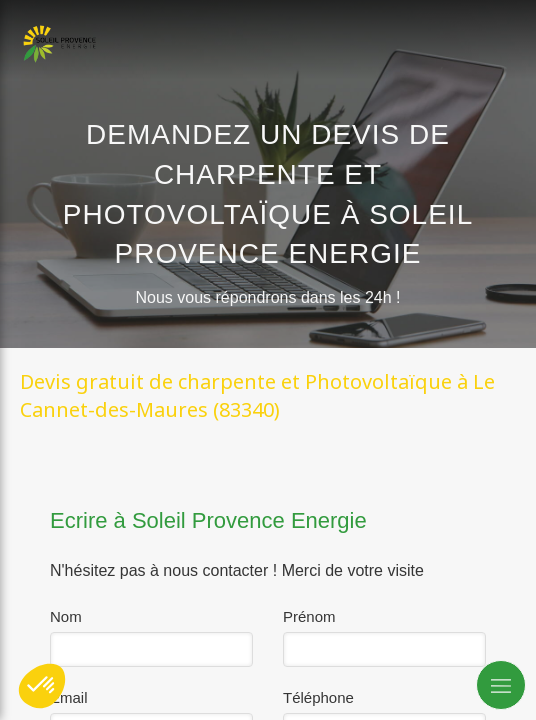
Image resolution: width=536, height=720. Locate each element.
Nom (66, 616)
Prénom (309, 616)
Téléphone (318, 697)
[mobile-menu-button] (501, 685)
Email (69, 697)
